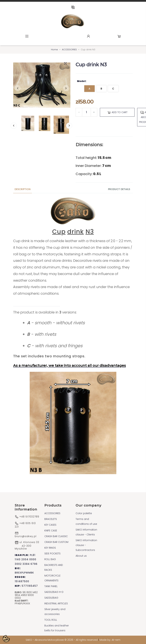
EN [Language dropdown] (73, 7)
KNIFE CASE (51, 531)
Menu (27, 36)
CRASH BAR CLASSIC (56, 536)
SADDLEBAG (51, 598)
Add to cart (117, 112)
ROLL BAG (50, 559)
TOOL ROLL (51, 620)
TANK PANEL (51, 586)
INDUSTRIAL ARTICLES (56, 603)
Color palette (84, 513)
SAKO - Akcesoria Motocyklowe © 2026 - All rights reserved (62, 640)
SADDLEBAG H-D (54, 592)
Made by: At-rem (110, 640)
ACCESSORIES (52, 513)
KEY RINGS (50, 548)
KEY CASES (50, 525)
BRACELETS (51, 519)
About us (81, 556)
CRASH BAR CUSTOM (56, 542)
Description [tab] (23, 189)
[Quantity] (86, 112)
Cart (119, 36)
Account (88, 36)
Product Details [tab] (119, 189)
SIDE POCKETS (52, 553)
